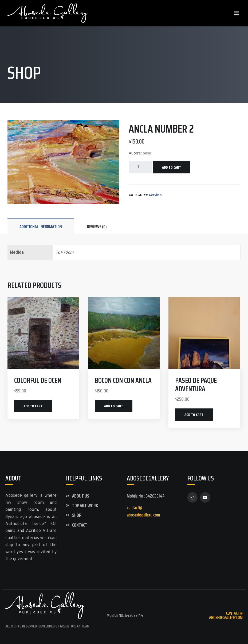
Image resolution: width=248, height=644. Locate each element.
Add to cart (172, 167)
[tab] (41, 226)
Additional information (41, 227)
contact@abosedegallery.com (226, 615)
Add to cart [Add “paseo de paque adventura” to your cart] (194, 415)
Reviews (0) (97, 227)
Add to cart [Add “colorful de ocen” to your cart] (33, 406)
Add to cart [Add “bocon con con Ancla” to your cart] (114, 406)
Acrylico (155, 195)
